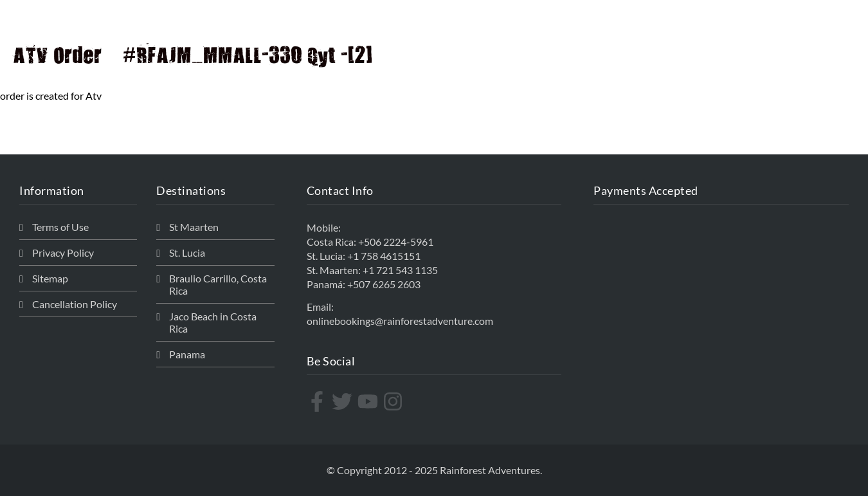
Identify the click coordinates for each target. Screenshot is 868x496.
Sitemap (50, 278)
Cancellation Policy (75, 304)
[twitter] (344, 401)
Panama (187, 354)
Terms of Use (60, 227)
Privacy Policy (63, 253)
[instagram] (394, 401)
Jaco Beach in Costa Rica (213, 322)
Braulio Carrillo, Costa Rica (218, 284)
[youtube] (369, 401)
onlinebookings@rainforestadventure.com (400, 321)
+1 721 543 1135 (400, 270)
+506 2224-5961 (396, 242)
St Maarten (194, 227)
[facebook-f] (319, 401)
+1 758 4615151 (384, 256)
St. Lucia (187, 253)
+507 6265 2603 (384, 284)
